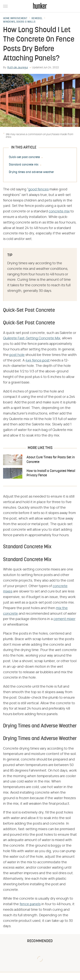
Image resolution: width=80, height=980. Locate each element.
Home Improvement (15, 19)
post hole (17, 355)
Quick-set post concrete (24, 157)
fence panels (30, 904)
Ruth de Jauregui (18, 68)
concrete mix (59, 211)
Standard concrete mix (24, 165)
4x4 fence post (37, 361)
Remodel (37, 19)
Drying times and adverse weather (31, 172)
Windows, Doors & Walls (19, 22)
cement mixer (64, 619)
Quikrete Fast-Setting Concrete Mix (32, 338)
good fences (38, 189)
